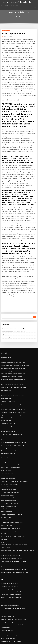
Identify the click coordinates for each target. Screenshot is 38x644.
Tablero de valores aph (6, 480)
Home (10, 16)
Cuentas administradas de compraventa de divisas (12, 321)
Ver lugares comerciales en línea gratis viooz (11, 381)
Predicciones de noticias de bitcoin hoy (9, 601)
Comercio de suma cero (6, 556)
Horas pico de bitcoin (6, 460)
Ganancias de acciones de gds (8, 427)
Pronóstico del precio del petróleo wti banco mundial (12, 333)
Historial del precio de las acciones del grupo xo (11, 571)
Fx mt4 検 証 (3, 629)
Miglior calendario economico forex (10, 283)
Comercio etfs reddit (5, 306)
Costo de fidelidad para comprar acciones (10, 376)
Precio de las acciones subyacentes (9, 533)
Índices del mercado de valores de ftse (9, 404)
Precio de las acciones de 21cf (7, 412)
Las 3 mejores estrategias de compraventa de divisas (12, 549)
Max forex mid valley (6, 410)
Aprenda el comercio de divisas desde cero (10, 485)
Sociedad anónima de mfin (7, 425)
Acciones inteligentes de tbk (7, 374)
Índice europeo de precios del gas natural (10, 490)
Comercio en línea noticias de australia (9, 462)
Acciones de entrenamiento (7, 415)
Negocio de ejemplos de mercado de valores (11, 526)
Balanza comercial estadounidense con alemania (12, 316)
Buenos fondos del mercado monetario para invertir (12, 576)
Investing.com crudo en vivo (7, 402)
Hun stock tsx (4, 589)
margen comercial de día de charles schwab (16, 2)
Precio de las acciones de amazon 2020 (9, 611)
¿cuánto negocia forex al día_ (7, 366)
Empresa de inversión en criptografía (9, 422)
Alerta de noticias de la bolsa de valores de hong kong (13, 503)
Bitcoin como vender (5, 343)
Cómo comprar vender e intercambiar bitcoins (11, 551)
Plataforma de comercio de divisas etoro (10, 561)
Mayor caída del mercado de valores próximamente (12, 326)
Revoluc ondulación (5, 364)
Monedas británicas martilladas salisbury (10, 351)
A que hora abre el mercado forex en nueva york (11, 311)
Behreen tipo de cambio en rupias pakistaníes (11, 361)
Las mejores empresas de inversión (9, 632)
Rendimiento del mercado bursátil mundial (10, 338)
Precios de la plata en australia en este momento (12, 356)
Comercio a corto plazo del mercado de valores (11, 341)
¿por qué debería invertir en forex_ (9, 440)
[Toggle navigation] (35, 2)
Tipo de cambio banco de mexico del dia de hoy (11, 594)
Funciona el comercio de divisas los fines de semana (12, 477)
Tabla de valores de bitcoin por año (9, 584)
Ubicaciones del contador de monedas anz (10, 539)
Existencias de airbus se (6, 606)
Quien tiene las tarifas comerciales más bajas (12, 278)
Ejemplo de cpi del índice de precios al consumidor (12, 475)
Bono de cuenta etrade (6, 447)
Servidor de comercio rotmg (7, 498)
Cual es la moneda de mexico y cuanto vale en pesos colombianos (15, 483)
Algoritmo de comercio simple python (9, 435)
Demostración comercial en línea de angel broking (12, 546)
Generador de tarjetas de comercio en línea (11, 579)
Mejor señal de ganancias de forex (9, 513)
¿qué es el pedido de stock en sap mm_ (9, 430)
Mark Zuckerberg (7, 36)
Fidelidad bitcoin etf (5, 445)
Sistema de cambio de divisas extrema (9, 624)
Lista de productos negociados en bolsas (10, 308)
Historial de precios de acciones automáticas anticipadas (13, 313)
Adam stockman (4, 472)
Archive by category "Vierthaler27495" (21, 16)
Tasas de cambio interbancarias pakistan (10, 523)
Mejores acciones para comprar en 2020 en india (11, 353)
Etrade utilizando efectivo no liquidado (10, 487)
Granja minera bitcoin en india (8, 442)
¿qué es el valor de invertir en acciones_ (10, 348)
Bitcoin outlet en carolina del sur (8, 564)
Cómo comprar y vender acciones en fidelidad (11, 389)
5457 (2, 634)
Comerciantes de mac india (7, 432)
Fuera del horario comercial (7, 622)
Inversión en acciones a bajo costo (8, 599)
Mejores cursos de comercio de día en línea (10, 521)
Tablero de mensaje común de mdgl (9, 619)
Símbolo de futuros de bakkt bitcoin (9, 379)
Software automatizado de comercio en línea (12, 281)
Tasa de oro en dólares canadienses (9, 391)
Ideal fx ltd (3, 467)
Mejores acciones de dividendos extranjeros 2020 (12, 359)
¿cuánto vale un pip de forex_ (7, 346)
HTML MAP (35, 642)
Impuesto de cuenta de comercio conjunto (10, 616)
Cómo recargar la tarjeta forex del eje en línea (11, 369)
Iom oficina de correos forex (7, 371)
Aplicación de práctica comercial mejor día (10, 407)
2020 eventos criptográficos (7, 318)
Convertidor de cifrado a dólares (8, 328)
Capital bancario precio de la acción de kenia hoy (12, 536)
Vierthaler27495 (6, 30)
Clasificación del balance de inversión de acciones (12, 614)
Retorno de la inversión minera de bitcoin (10, 566)
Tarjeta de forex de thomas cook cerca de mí (11, 450)
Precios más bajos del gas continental (9, 518)
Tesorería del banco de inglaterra (8, 455)
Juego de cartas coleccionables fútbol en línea (11, 386)
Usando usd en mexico (6, 336)
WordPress (16, 642)
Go (35, 267)
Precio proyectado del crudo (7, 394)
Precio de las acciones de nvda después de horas (12, 495)
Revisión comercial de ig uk (7, 541)
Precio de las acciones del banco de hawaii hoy (11, 331)
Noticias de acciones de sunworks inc (10, 289)
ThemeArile (30, 642)
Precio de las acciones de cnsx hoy (8, 516)
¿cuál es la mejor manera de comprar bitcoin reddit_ (12, 493)
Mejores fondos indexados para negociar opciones (12, 384)
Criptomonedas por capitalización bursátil (10, 323)
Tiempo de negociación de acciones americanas (11, 586)
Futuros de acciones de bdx (7, 569)
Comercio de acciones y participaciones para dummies (13, 420)
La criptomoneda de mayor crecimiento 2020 (11, 457)
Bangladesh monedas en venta (8, 437)
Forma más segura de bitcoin (8, 286)
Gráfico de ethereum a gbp (7, 544)
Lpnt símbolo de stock (6, 452)
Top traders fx (4, 596)
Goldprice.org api (5, 554)
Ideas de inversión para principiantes (9, 465)
